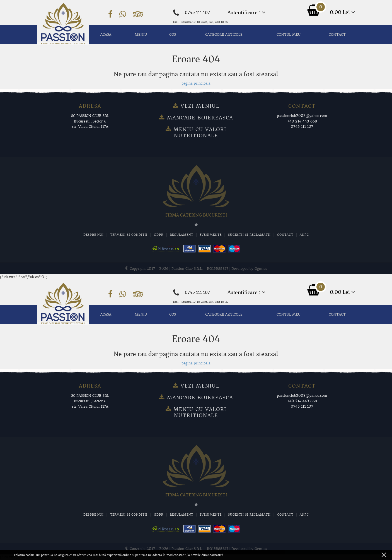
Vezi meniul (200, 106)
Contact (337, 35)
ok (384, 555)
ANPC (304, 235)
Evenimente (211, 235)
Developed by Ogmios (249, 269)
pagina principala (196, 83)
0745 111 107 (197, 13)
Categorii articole (224, 35)
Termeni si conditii (129, 235)
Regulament (182, 235)
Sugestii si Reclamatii (249, 235)
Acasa (106, 35)
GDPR (159, 235)
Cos (173, 35)
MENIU (141, 35)
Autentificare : (246, 12)
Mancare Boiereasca (200, 118)
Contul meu (289, 35)
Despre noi (94, 235)
